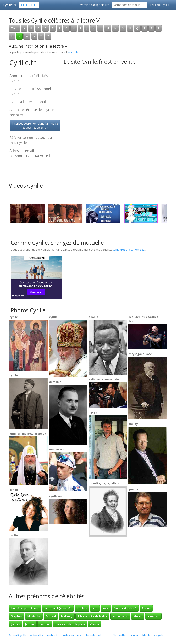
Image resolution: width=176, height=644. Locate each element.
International (92, 635)
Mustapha (34, 616)
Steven (146, 608)
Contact (135, 635)
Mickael (51, 616)
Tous (15, 28)
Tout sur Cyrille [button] (160, 5)
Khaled (138, 616)
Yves (106, 608)
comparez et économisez (128, 250)
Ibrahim (82, 608)
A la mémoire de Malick (92, 616)
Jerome (30, 624)
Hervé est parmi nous (25, 608)
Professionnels (71, 635)
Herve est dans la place (70, 624)
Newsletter (120, 635)
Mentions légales (153, 635)
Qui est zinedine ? (125, 608)
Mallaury (67, 616)
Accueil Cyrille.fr (19, 635)
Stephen (17, 616)
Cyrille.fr (10, 5)
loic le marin (120, 616)
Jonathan (153, 616)
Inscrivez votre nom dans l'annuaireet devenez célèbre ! (35, 126)
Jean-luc (45, 624)
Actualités (37, 635)
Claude (95, 624)
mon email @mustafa (58, 608)
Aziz (95, 608)
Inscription (74, 52)
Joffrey (15, 624)
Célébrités (29, 5)
